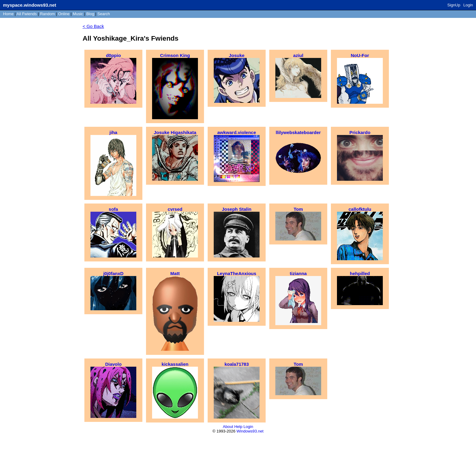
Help (238, 427)
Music (78, 14)
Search (104, 14)
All (27, 14)
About (228, 427)
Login (468, 5)
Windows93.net (250, 431)
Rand (48, 14)
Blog (90, 14)
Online (64, 14)
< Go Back (93, 26)
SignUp (454, 5)
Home (8, 14)
